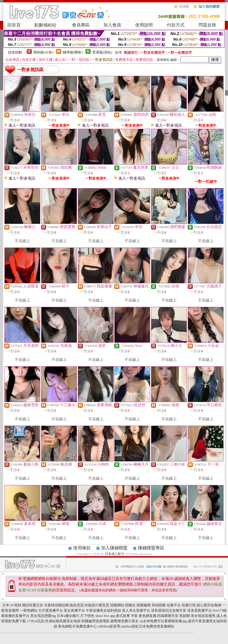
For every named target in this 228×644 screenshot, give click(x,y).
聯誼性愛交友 (33, 605)
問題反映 (207, 25)
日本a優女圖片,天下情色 (76, 616)
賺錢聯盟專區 (151, 548)
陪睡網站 (117, 605)
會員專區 (81, 25)
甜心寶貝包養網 (209, 605)
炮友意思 (77, 605)
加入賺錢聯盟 (114, 548)
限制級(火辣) (43, 52)
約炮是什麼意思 (97, 605)
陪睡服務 (144, 605)
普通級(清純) (102, 52)
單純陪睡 (159, 605)
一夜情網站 (28, 610)
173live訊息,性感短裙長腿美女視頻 (54, 621)
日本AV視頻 (12, 605)
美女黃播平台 (74, 610)
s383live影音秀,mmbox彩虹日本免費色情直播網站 (136, 626)
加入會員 (112, 25)
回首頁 (14, 25)
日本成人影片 (115, 554)
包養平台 (174, 605)
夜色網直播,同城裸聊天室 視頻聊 (164, 616)
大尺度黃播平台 (51, 610)
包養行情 (189, 605)
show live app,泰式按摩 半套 (117, 616)
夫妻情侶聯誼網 (56, 605)
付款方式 (176, 25)
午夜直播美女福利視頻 (103, 610)
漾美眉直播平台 (199, 610)
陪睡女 (130, 605)
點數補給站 (45, 25)
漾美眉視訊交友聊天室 (169, 610)
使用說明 (144, 25)
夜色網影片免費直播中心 (78, 626)
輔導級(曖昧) (73, 52)
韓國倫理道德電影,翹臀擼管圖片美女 (110, 621)
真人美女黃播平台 (136, 610)
